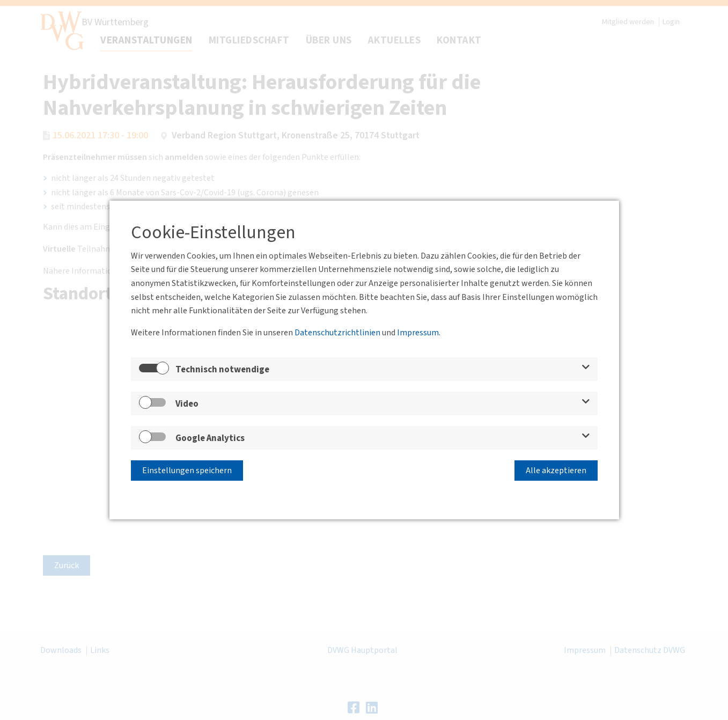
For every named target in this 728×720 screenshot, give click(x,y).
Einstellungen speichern (187, 471)
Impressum (418, 333)
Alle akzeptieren (556, 471)
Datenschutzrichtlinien (337, 333)
